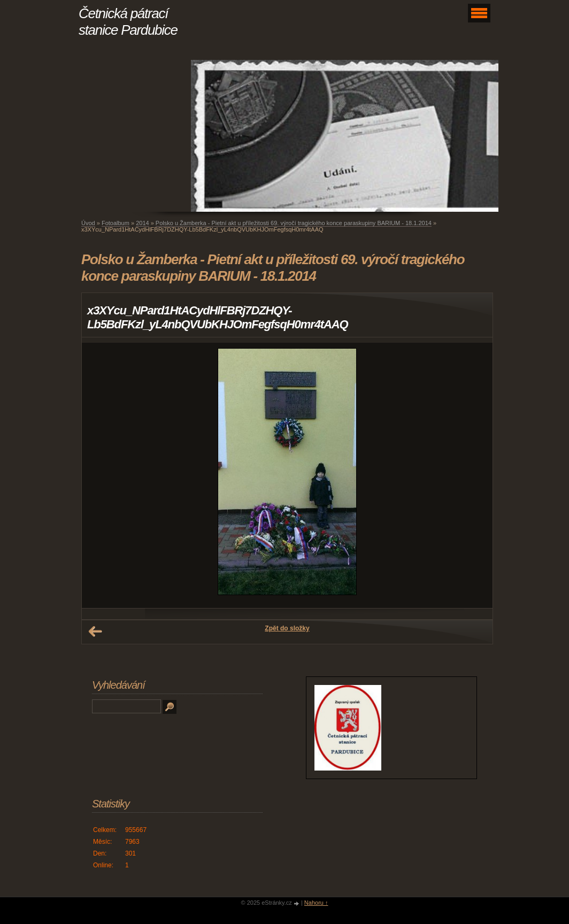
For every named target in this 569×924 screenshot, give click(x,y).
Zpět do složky (287, 628)
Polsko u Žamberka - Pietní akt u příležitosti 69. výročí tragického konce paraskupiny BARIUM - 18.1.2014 (294, 223)
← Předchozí (95, 632)
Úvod (88, 223)
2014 (142, 223)
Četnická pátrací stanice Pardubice (128, 22)
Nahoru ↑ (316, 903)
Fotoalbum (116, 223)
